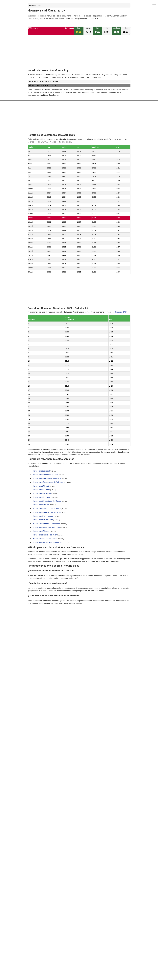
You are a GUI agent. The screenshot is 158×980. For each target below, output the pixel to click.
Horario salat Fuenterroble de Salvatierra (49, 482)
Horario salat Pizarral (41, 505)
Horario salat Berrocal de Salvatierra (47, 479)
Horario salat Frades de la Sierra (45, 475)
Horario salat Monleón (41, 486)
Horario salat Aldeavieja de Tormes (46, 527)
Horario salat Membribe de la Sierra (47, 509)
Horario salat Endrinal (41, 471)
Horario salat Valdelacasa (43, 516)
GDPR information (35, 615)
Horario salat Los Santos (42, 497)
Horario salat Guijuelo (41, 490)
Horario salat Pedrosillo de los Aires (47, 512)
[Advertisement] (79, 54)
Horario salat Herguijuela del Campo (47, 501)
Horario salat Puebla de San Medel (46, 524)
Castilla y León (35, 5)
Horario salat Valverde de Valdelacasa (48, 542)
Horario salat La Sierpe (42, 494)
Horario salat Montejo (41, 531)
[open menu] (154, 4)
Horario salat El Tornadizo (43, 520)
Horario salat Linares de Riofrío (45, 539)
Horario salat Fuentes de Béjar (45, 535)
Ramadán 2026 (121, 312)
